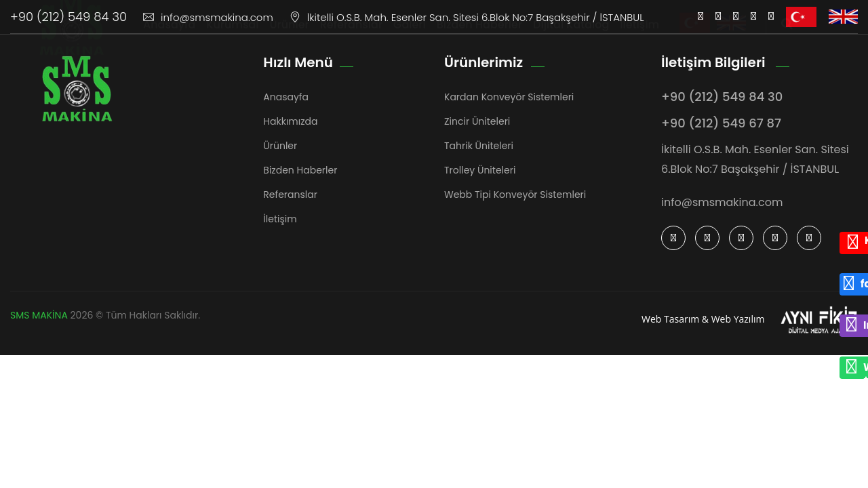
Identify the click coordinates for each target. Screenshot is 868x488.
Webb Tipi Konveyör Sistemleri (515, 195)
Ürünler (290, 38)
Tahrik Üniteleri (479, 146)
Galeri (410, 38)
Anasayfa (169, 38)
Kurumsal (232, 38)
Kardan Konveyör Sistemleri (509, 97)
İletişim (639, 38)
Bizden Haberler (479, 38)
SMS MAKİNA (39, 315)
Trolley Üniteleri (480, 170)
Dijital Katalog (571, 38)
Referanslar (351, 38)
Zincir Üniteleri (477, 121)
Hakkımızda (290, 121)
